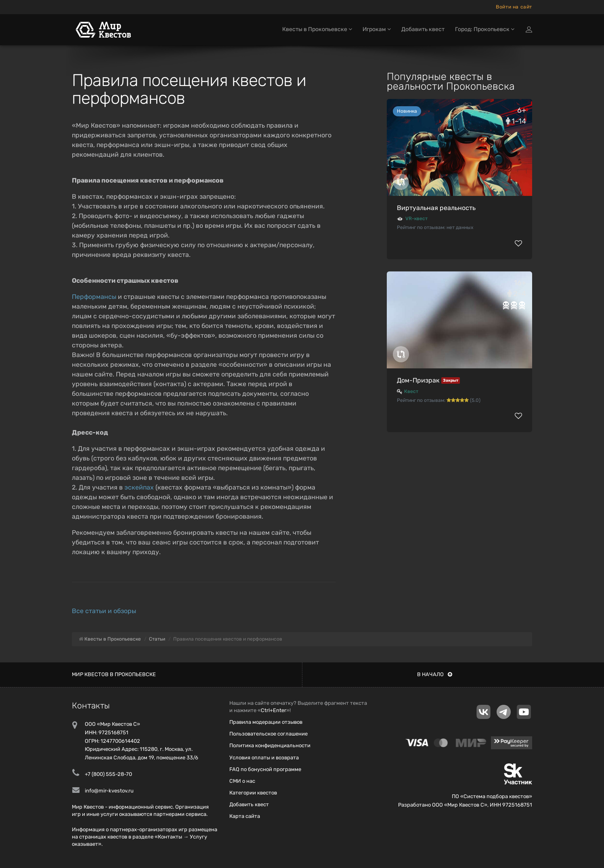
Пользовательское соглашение (268, 734)
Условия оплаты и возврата (264, 758)
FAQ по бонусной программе (265, 769)
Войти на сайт (514, 7)
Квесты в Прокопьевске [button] (317, 31)
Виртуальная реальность (436, 208)
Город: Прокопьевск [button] (485, 31)
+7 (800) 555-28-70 (108, 774)
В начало (435, 674)
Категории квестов (253, 793)
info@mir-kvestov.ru (109, 791)
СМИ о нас (242, 781)
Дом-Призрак (418, 380)
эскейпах (139, 487)
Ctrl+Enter (274, 710)
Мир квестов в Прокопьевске (114, 674)
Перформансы (94, 297)
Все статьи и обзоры (104, 611)
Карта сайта (245, 816)
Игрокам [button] (377, 31)
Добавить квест (423, 31)
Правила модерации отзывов (266, 722)
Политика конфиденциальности (270, 745)
